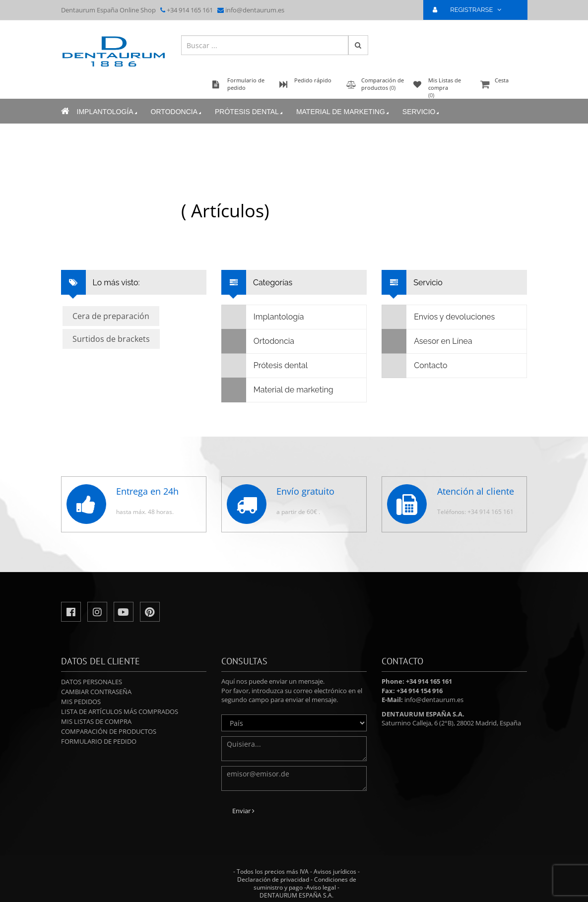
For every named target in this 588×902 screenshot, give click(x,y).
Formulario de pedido (99, 741)
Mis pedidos (81, 702)
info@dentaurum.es (255, 10)
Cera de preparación (111, 316)
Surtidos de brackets (111, 339)
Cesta (503, 85)
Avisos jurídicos (335, 871)
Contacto (415, 366)
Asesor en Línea (427, 341)
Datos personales (92, 682)
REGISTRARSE (471, 10)
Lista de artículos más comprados (120, 711)
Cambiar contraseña (96, 692)
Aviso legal (321, 887)
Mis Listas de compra (96, 721)
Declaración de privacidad (273, 879)
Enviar (243, 811)
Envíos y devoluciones (438, 317)
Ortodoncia (177, 112)
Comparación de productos (109, 731)
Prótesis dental (250, 112)
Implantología (108, 112)
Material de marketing (343, 112)
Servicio (422, 112)
